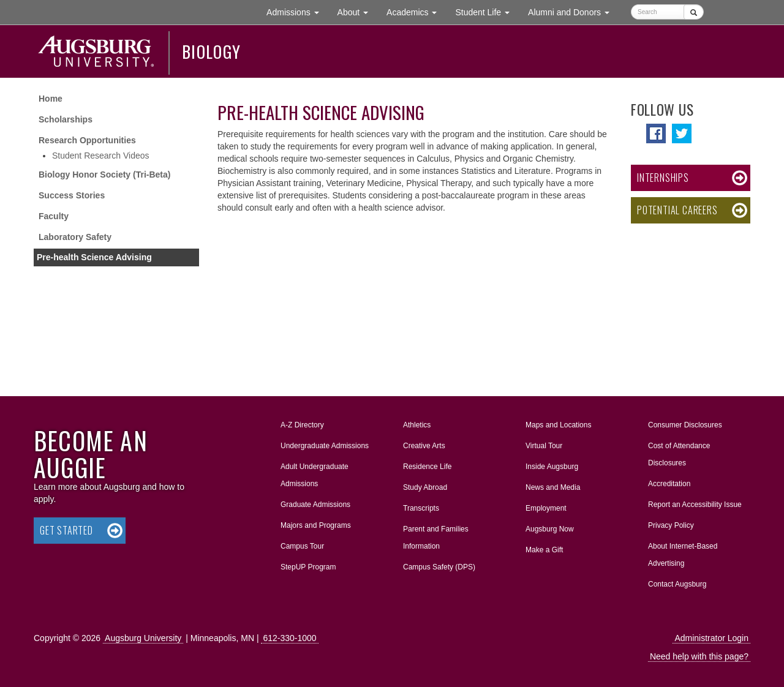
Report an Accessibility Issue (695, 505)
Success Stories (72, 195)
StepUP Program (308, 567)
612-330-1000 (289, 638)
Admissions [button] (297, 11)
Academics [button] (416, 11)
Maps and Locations (558, 425)
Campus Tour (302, 546)
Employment (546, 508)
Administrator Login (711, 638)
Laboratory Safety (75, 237)
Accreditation (669, 484)
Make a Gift (544, 550)
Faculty (54, 216)
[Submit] (694, 12)
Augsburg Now (550, 529)
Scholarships (66, 119)
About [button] (357, 15)
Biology (211, 51)
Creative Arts (424, 446)
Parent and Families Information (436, 538)
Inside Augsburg (552, 467)
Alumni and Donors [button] (573, 11)
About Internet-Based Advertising (683, 555)
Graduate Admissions (315, 505)
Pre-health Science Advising (94, 257)
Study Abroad (425, 487)
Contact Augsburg (677, 584)
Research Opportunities (87, 140)
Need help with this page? (699, 656)
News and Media (553, 487)
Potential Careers (677, 210)
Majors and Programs (315, 523)
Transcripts (421, 508)
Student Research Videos (101, 156)
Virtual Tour (544, 446)
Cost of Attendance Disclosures (679, 454)
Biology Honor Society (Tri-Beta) (104, 175)
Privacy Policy (671, 525)
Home (51, 99)
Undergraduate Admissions (325, 446)
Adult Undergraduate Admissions (315, 475)
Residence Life (427, 467)
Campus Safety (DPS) (439, 567)
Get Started (66, 530)
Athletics (417, 425)
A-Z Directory (302, 425)
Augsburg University (143, 638)
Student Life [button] (487, 11)
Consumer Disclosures (685, 425)
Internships (663, 178)
